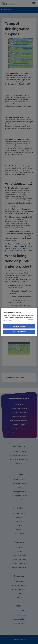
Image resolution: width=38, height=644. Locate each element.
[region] (19, 322)
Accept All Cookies (19, 326)
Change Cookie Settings (19, 332)
